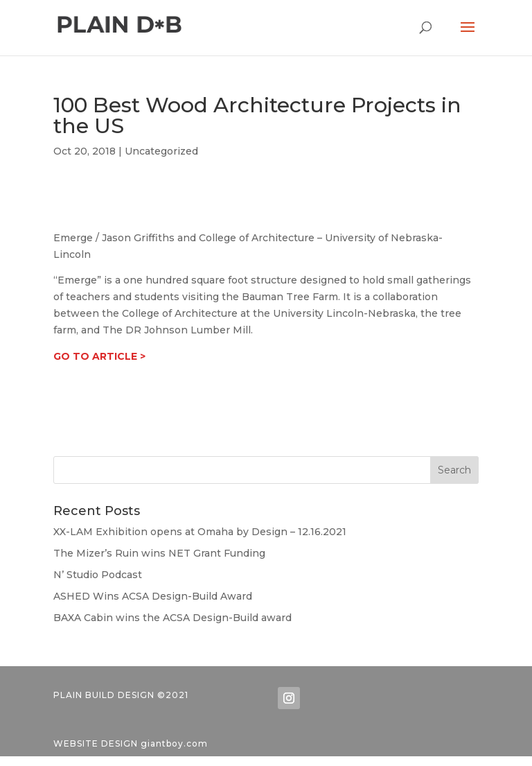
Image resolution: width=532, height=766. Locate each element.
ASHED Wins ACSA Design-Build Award (153, 596)
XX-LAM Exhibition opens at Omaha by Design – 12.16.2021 (200, 532)
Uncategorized (161, 151)
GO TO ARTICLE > (99, 356)
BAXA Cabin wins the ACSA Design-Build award (172, 618)
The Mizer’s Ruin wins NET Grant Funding (159, 553)
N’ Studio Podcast (98, 575)
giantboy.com (174, 743)
